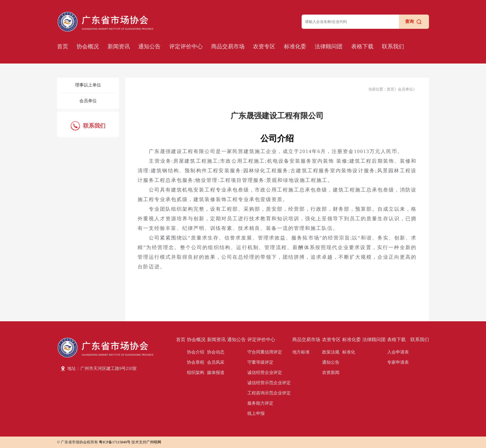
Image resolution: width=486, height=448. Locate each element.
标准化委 (295, 46)
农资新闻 (331, 373)
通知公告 (149, 46)
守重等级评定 (260, 362)
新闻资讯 (119, 46)
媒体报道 (216, 373)
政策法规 (331, 352)
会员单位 (88, 101)
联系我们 (393, 46)
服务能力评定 (260, 403)
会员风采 (216, 362)
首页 (63, 46)
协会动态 (216, 352)
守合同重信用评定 (265, 352)
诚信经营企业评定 (265, 373)
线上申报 (256, 413)
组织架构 (196, 373)
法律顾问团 (329, 46)
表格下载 (362, 46)
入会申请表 (398, 352)
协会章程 (196, 362)
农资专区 (264, 46)
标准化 (349, 352)
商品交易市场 (228, 46)
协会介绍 (196, 352)
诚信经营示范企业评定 (269, 383)
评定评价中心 (186, 46)
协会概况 (88, 46)
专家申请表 (398, 362)
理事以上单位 (88, 85)
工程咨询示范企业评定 (269, 393)
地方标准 (301, 352)
